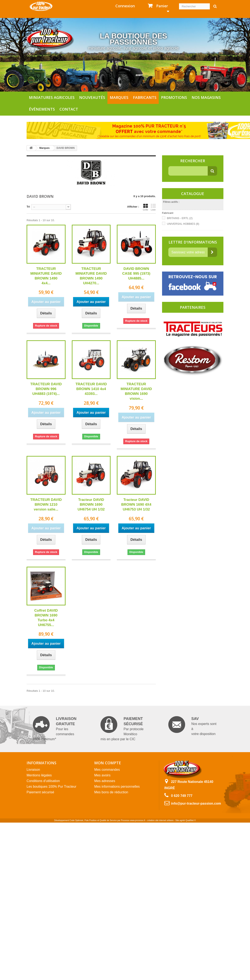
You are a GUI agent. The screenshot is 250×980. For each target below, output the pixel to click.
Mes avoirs (102, 775)
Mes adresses (105, 781)
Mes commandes (107, 770)
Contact (69, 109)
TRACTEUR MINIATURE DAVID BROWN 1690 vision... (136, 391)
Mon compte (108, 763)
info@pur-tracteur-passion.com (196, 803)
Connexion (125, 6)
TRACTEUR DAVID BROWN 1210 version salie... (46, 505)
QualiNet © (191, 820)
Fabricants (145, 97)
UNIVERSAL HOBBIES (183, 224)
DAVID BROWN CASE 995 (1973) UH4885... (136, 274)
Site (177, 820)
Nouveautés (92, 97)
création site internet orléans (160, 820)
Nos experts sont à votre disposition (192, 726)
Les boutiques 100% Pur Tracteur (51, 787)
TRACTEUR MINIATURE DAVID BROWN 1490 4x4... (46, 276)
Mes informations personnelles (117, 787)
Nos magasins (206, 97)
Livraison (33, 770)
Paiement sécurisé (40, 792)
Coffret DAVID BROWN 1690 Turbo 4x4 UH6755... (46, 618)
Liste (153, 207)
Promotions (174, 97)
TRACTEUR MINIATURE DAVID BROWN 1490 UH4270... (91, 276)
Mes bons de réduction (111, 792)
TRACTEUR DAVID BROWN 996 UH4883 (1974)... (46, 389)
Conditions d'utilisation (43, 781)
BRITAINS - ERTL (180, 218)
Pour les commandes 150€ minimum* (55, 729)
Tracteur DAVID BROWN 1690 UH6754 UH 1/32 (91, 505)
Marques (119, 97)
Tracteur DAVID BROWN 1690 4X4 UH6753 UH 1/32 (136, 505)
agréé (182, 820)
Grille (146, 207)
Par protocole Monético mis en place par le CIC (122, 729)
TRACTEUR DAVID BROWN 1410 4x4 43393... (91, 389)
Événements (42, 109)
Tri (28, 207)
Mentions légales (39, 775)
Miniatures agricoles (52, 97)
